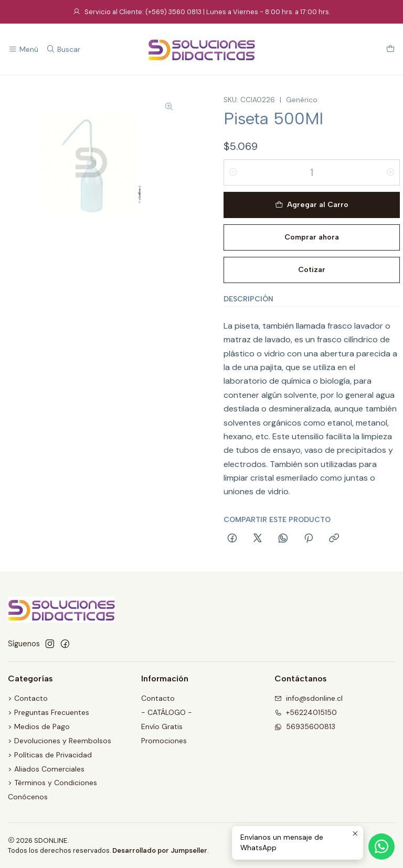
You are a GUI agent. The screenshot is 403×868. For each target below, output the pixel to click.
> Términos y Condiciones (52, 783)
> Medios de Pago (39, 726)
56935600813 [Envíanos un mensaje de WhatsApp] (305, 726)
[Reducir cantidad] (233, 172)
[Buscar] (63, 50)
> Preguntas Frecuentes (49, 712)
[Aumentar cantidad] (390, 172)
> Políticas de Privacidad (50, 755)
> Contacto (28, 698)
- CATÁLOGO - (167, 712)
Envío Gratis (162, 726)
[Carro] (390, 50)
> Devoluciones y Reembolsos (60, 741)
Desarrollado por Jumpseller (160, 850)
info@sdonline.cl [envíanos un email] (309, 698)
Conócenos (28, 797)
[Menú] (23, 50)
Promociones (164, 741)
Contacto (158, 698)
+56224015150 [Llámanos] (306, 712)
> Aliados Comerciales (46, 769)
